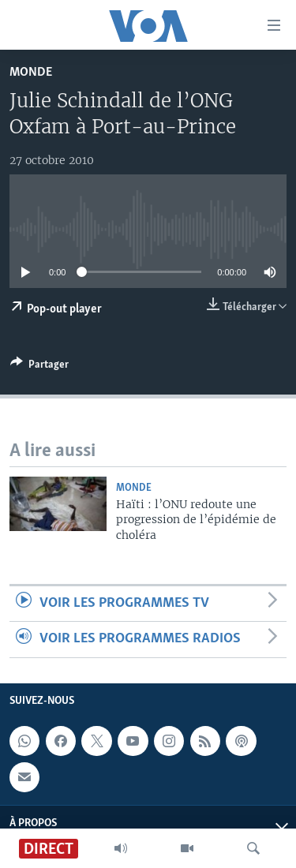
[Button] (39, 367)
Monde (31, 72)
